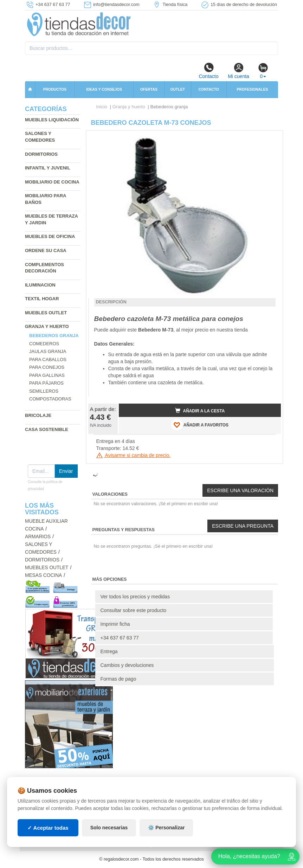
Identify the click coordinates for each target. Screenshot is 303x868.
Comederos (44, 344)
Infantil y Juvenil (48, 168)
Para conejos (47, 367)
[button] (269, 139)
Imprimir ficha (115, 624)
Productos (55, 89)
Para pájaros (46, 383)
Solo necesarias (109, 828)
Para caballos (48, 359)
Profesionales (252, 89)
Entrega (109, 651)
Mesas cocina (43, 575)
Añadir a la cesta (200, 411)
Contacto (208, 71)
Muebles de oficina (50, 236)
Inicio (102, 107)
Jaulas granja (48, 351)
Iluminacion (40, 285)
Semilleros (44, 391)
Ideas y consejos (104, 89)
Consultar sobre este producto (134, 610)
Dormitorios (41, 154)
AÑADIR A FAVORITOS (200, 425)
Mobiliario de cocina (52, 182)
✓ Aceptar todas (48, 828)
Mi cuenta (238, 71)
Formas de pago (118, 679)
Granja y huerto (47, 326)
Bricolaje (38, 415)
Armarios (38, 537)
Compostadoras (50, 399)
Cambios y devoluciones (127, 665)
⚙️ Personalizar (166, 828)
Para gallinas (47, 375)
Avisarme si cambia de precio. (134, 455)
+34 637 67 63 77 (120, 638)
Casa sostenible (47, 429)
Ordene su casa (46, 250)
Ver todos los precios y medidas (135, 597)
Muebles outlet (46, 313)
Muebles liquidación (52, 120)
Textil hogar (42, 299)
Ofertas (149, 89)
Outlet (178, 89)
